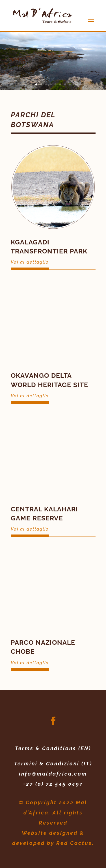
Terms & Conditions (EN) (53, 748)
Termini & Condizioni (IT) (53, 764)
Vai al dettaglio (30, 262)
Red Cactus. (75, 843)
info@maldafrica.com (53, 774)
